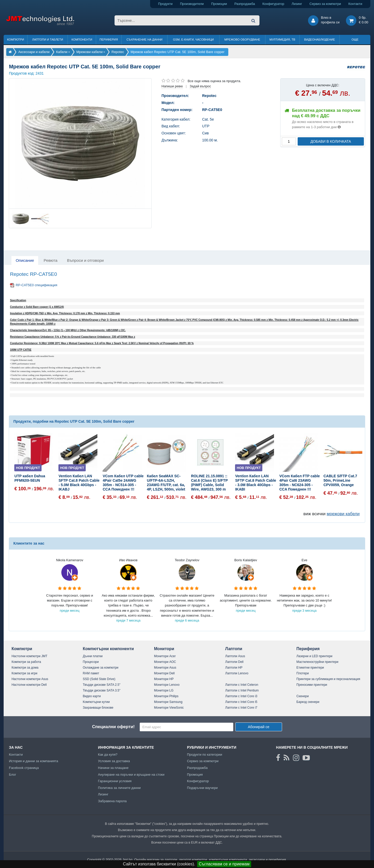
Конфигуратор (273, 4)
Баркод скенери (308, 702)
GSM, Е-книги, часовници (193, 40)
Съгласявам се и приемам (224, 864)
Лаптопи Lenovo (237, 673)
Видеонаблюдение (320, 40)
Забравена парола (112, 801)
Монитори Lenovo (167, 685)
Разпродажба (245, 4)
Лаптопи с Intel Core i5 (241, 702)
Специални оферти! (113, 727)
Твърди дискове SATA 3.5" (102, 690)
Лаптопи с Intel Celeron (242, 685)
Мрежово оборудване (242, 40)
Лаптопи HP (234, 668)
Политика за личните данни (119, 788)
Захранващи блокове (98, 708)
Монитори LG (164, 690)
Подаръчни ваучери (202, 788)
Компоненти (82, 40)
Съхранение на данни (144, 40)
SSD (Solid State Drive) (99, 679)
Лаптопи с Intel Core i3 (241, 696)
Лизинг (297, 4)
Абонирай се (259, 727)
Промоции (219, 4)
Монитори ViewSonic (169, 708)
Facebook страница (24, 768)
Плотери (303, 673)
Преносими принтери (312, 685)
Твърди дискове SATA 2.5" (102, 685)
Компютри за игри (24, 673)
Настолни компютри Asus (30, 679)
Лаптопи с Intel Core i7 (241, 708)
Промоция (195, 775)
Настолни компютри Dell (29, 685)
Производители (192, 4)
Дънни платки (93, 656)
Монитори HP (164, 679)
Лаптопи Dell (234, 662)
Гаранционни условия (115, 781)
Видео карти (92, 696)
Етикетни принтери (310, 668)
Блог (12, 775)
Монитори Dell (164, 673)
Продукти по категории (205, 755)
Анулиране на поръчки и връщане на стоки (131, 775)
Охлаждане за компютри (101, 668)
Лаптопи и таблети (48, 40)
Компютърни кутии (96, 702)
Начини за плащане (113, 768)
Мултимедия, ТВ (282, 40)
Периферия (109, 40)
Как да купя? (108, 755)
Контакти (355, 4)
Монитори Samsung (168, 702)
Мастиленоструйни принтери (317, 662)
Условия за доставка (114, 761)
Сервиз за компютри (325, 4)
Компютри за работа (26, 662)
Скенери (302, 696)
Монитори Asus (165, 668)
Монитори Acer (165, 656)
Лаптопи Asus (235, 656)
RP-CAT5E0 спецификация (36, 285)
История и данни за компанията (34, 761)
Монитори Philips (166, 696)
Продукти (165, 4)
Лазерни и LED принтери (314, 656)
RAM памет (91, 673)
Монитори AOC (165, 662)
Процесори (91, 662)
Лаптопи (234, 649)
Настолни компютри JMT (29, 656)
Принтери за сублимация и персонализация (328, 679)
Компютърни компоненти (108, 649)
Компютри (15, 40)
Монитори (164, 649)
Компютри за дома (25, 668)
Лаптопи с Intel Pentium (242, 690)
